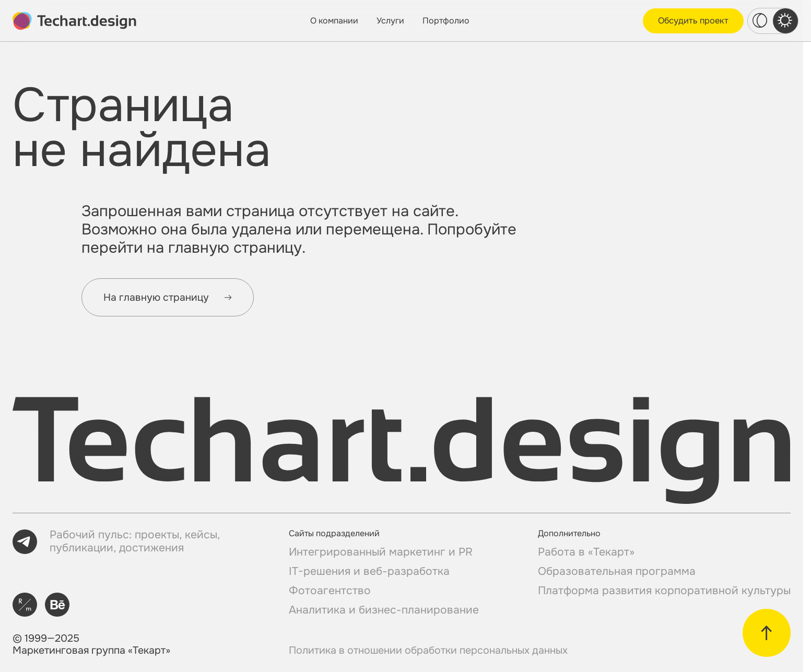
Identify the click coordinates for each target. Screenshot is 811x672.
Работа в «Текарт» (586, 552)
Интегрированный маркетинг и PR (381, 552)
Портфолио (446, 21)
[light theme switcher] (785, 21)
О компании (334, 21)
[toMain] (74, 21)
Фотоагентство (330, 591)
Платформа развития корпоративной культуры (664, 591)
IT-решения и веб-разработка (369, 571)
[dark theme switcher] (760, 21)
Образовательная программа (617, 571)
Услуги (390, 21)
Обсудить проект (693, 21)
